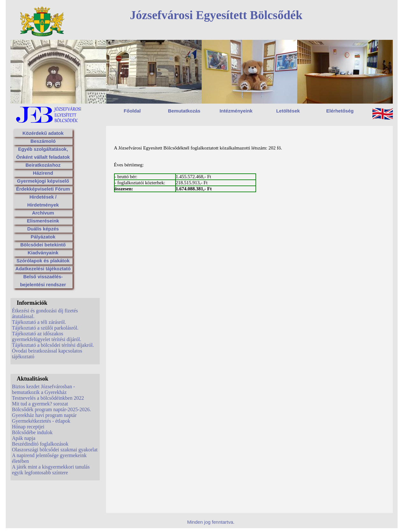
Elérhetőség (340, 111)
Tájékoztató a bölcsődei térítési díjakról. (53, 345)
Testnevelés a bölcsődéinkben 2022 (48, 398)
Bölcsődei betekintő (43, 245)
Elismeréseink (43, 221)
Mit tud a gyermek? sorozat (40, 404)
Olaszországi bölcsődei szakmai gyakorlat (55, 450)
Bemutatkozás (184, 111)
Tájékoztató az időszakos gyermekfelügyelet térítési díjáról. (47, 336)
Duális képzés (43, 229)
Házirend (43, 173)
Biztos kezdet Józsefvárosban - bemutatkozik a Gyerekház (44, 389)
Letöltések (288, 111)
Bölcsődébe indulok (32, 432)
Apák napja (24, 438)
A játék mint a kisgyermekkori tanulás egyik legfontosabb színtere (51, 470)
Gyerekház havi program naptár (44, 415)
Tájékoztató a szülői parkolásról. (45, 328)
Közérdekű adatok (43, 133)
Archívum (43, 213)
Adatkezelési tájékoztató (43, 269)
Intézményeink (236, 111)
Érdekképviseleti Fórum (43, 189)
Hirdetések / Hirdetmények (43, 201)
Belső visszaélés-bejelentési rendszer (43, 281)
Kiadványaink (43, 253)
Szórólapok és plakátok (43, 261)
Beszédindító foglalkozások (40, 444)
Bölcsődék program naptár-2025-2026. (52, 409)
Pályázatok (43, 237)
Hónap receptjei (28, 427)
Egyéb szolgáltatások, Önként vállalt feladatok (43, 153)
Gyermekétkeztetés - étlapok (41, 421)
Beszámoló (43, 141)
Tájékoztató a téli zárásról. (39, 322)
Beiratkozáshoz (43, 165)
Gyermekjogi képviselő (43, 181)
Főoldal (132, 111)
